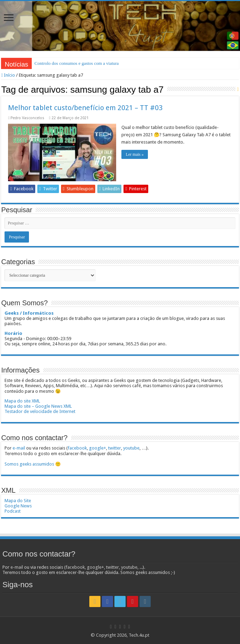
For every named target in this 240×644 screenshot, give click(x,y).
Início (8, 75)
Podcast (13, 511)
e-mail (19, 448)
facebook (77, 448)
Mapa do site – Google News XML (38, 406)
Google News (18, 506)
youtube (131, 448)
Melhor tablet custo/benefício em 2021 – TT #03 (85, 108)
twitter (115, 448)
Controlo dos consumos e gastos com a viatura (77, 63)
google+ (97, 448)
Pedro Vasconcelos (27, 118)
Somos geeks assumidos (29, 464)
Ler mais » (134, 154)
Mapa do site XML (22, 401)
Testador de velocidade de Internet (40, 411)
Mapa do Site (18, 501)
